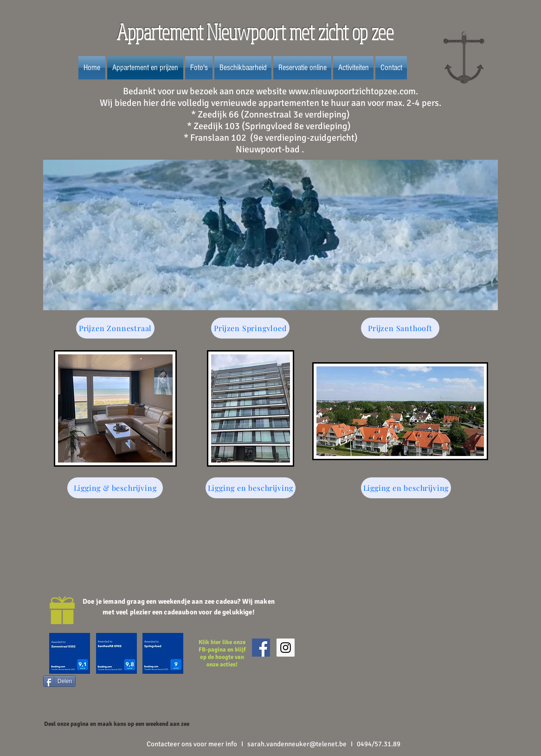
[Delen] (59, 681)
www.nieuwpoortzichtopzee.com (352, 91)
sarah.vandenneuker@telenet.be (297, 744)
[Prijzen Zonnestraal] (115, 328)
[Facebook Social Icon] (261, 648)
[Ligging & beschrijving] (115, 488)
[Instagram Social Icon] (286, 648)
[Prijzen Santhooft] (400, 328)
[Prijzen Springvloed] (250, 328)
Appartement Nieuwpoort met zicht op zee (257, 32)
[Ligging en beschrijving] (251, 488)
